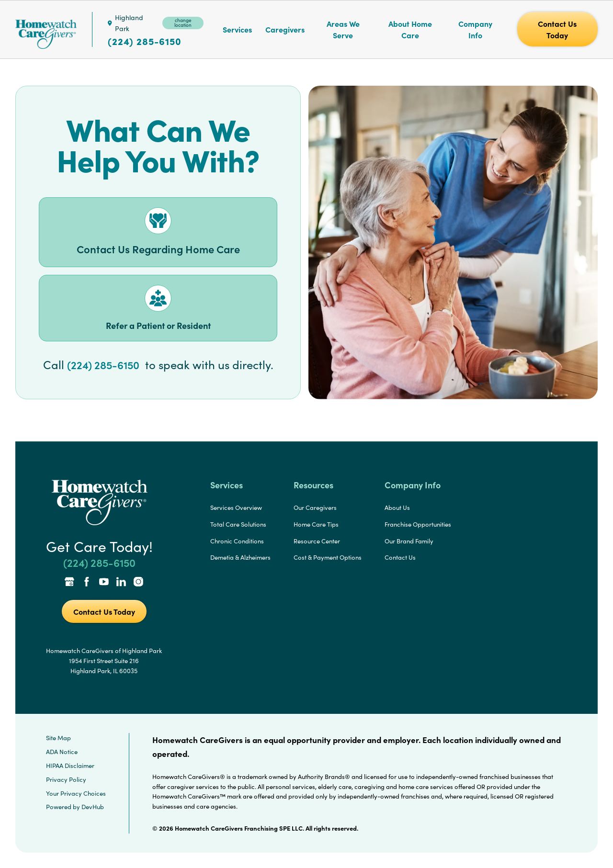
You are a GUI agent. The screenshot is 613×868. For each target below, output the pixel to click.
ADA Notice (62, 752)
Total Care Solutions (238, 524)
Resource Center (317, 541)
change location (183, 23)
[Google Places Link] (69, 583)
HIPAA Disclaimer (70, 766)
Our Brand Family (409, 541)
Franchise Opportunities (418, 524)
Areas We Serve (343, 29)
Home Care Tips (316, 524)
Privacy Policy (66, 779)
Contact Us (400, 557)
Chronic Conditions (237, 541)
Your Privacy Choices (76, 793)
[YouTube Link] (104, 583)
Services (237, 29)
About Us (397, 507)
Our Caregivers (315, 507)
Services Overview (236, 507)
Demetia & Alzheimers (240, 557)
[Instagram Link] (138, 583)
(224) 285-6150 (145, 41)
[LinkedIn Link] (121, 583)
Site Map (58, 738)
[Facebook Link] (87, 583)
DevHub (93, 807)
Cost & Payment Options (328, 557)
